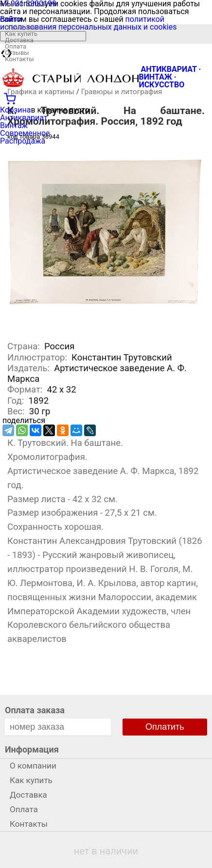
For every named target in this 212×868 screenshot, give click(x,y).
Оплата (16, 46)
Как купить (21, 34)
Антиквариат (24, 118)
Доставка (19, 40)
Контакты (19, 59)
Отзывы (17, 53)
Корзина (15, 110)
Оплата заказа (35, 710)
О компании (23, 27)
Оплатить (165, 727)
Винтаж (14, 125)
